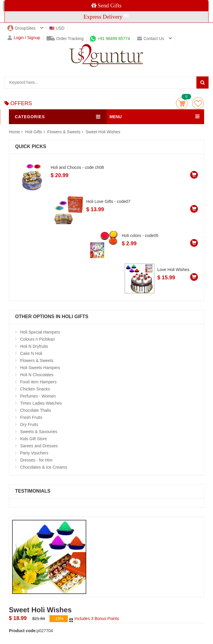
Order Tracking (65, 39)
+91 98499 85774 (110, 39)
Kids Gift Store (33, 439)
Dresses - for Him (36, 460)
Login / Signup (24, 38)
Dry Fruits (29, 424)
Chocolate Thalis (36, 410)
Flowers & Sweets (64, 132)
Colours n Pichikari (37, 339)
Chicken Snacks (35, 389)
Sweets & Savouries (39, 432)
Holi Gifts (34, 132)
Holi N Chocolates (37, 375)
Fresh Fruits (31, 417)
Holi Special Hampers (40, 332)
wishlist (198, 103)
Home (14, 132)
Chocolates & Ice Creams (44, 467)
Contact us (150, 39)
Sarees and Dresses (39, 446)
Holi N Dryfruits (34, 346)
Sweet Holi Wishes (103, 132)
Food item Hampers (38, 382)
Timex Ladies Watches (41, 403)
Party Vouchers (34, 453)
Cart (182, 103)
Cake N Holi (31, 353)
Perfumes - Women (38, 396)
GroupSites (21, 28)
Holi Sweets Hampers (40, 368)
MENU (116, 117)
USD (57, 28)
